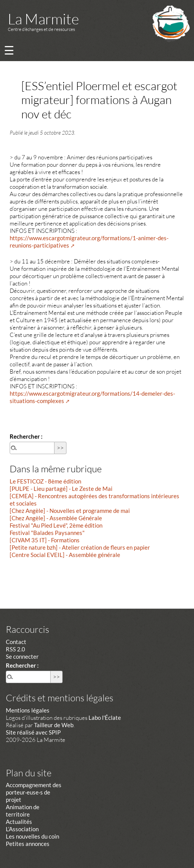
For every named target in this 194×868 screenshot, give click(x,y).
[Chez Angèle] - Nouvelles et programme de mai (70, 511)
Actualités (19, 822)
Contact (16, 642)
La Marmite (43, 19)
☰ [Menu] (9, 50)
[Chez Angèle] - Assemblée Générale (56, 518)
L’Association (22, 829)
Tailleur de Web (54, 725)
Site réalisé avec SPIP (33, 732)
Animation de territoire (23, 811)
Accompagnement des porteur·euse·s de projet (34, 792)
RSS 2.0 (15, 649)
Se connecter (22, 656)
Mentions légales (28, 710)
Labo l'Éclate (105, 718)
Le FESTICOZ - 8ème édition (45, 481)
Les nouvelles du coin (32, 836)
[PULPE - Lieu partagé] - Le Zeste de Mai (61, 489)
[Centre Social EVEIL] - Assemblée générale (65, 555)
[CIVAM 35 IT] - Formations (45, 540)
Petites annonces (28, 844)
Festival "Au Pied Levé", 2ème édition (56, 525)
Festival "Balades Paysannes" (47, 533)
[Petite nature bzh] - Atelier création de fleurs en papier (80, 547)
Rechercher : (26, 436)
